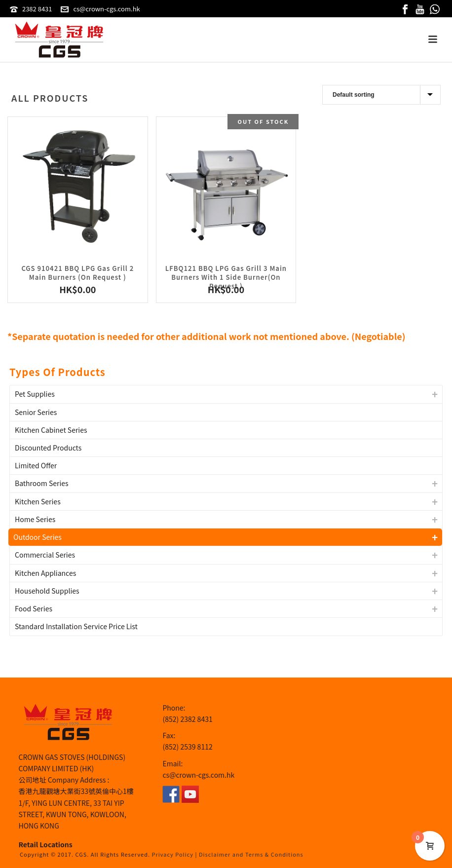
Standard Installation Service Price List (76, 626)
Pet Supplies (35, 394)
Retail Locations (46, 844)
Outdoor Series (38, 537)
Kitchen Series (38, 501)
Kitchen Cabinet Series (51, 430)
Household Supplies (47, 591)
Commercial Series (45, 555)
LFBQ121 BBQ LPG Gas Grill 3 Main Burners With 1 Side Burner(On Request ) (226, 277)
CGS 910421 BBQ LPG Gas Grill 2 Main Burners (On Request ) (77, 273)
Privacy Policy (173, 854)
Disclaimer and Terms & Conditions (251, 854)
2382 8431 (37, 9)
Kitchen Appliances (45, 573)
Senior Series (36, 412)
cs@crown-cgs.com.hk (106, 9)
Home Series (35, 519)
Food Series (34, 608)
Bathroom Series (42, 483)
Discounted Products (48, 448)
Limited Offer (36, 465)
